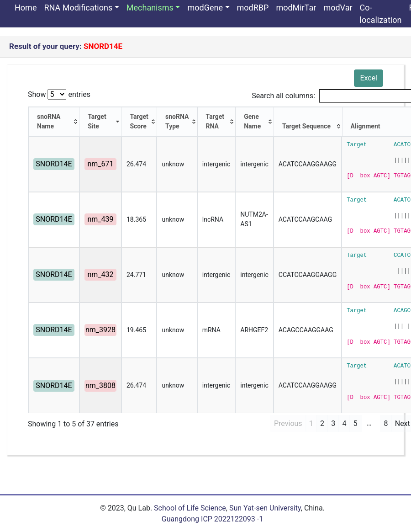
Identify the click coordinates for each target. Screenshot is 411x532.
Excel (369, 78)
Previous (288, 423)
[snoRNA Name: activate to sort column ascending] (54, 122)
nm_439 (100, 219)
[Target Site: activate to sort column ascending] (100, 122)
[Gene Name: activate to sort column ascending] (255, 122)
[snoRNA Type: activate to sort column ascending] (177, 122)
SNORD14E (54, 164)
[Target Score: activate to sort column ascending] (139, 122)
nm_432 (100, 274)
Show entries (59, 94)
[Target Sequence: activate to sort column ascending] (308, 122)
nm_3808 (100, 386)
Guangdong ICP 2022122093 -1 (212, 519)
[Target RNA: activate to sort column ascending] (217, 122)
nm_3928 (100, 330)
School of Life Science (190, 508)
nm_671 (100, 164)
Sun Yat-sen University (265, 508)
